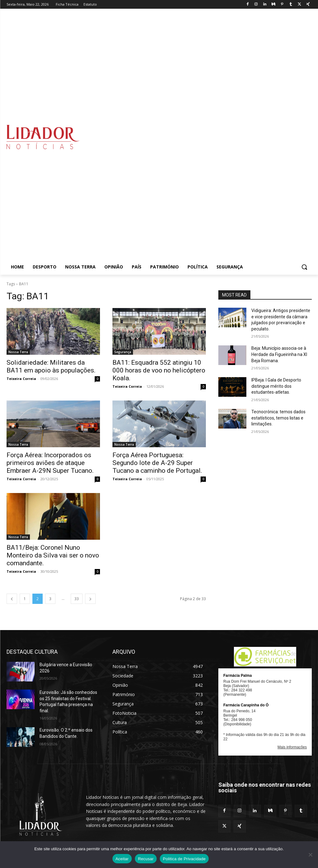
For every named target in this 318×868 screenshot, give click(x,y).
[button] (304, 267)
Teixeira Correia (21, 379)
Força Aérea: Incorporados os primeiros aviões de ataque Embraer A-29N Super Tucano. (50, 463)
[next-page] (90, 599)
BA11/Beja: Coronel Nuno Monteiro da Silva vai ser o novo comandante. (53, 555)
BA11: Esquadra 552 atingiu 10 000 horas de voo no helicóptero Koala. (159, 370)
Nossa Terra (18, 352)
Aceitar (122, 859)
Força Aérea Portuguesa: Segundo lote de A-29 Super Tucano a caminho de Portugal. (157, 463)
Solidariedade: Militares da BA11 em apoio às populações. (51, 366)
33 (77, 599)
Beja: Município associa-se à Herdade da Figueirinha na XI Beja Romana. (279, 354)
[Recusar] (310, 855)
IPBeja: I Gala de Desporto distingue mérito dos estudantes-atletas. (276, 386)
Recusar (146, 859)
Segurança (123, 352)
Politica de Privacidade (184, 859)
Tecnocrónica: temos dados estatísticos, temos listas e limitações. (278, 418)
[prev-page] (12, 599)
